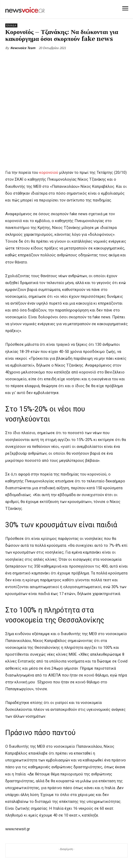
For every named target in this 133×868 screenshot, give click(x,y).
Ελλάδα (11, 25)
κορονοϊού (49, 172)
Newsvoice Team (23, 48)
